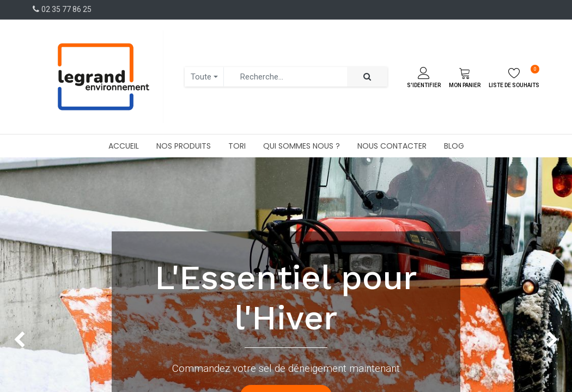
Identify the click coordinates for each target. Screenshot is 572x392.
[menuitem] (124, 146)
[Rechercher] (367, 77)
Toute (201, 77)
